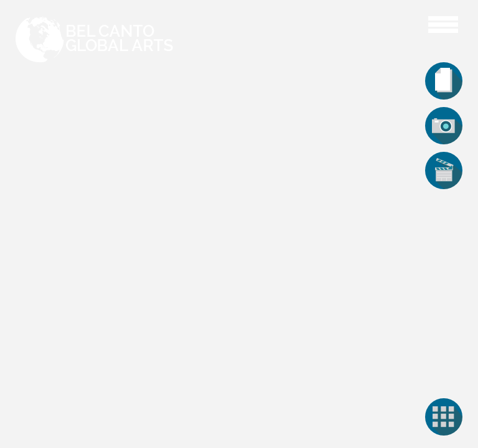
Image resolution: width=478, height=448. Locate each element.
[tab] (444, 81)
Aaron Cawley (402, 23)
